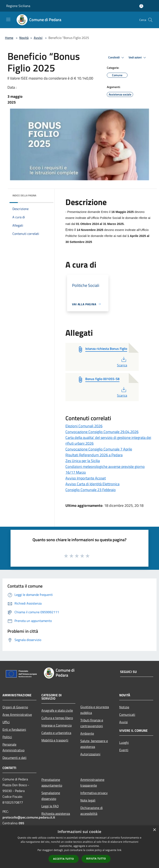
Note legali (88, 800)
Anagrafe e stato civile (57, 710)
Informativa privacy (94, 793)
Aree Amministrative (17, 715)
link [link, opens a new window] (119, 850)
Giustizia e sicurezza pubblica (95, 710)
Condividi (117, 58)
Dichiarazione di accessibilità (92, 811)
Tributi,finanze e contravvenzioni (92, 723)
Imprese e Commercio (57, 725)
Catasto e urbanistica (56, 733)
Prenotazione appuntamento (52, 782)
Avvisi (38, 38)
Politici (7, 737)
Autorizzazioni (90, 754)
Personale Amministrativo (13, 747)
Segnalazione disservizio (51, 796)
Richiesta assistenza (56, 814)
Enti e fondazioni (14, 729)
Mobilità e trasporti (55, 740)
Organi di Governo (15, 707)
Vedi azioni (138, 58)
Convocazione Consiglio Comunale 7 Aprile (99, 449)
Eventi (124, 750)
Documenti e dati (14, 758)
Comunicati (127, 715)
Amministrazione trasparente (92, 782)
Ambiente (87, 733)
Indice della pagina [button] (24, 195)
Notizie (124, 707)
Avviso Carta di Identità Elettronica (92, 484)
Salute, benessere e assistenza (94, 744)
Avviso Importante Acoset (86, 478)
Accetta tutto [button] (64, 859)
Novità (24, 38)
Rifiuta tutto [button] (96, 859)
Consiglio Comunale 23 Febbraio (91, 490)
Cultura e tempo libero (57, 718)
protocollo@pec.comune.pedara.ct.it (29, 817)
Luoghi (124, 742)
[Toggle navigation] (8, 19)
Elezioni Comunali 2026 (84, 426)
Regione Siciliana (18, 6)
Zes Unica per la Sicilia (83, 461)
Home (9, 38)
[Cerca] (150, 20)
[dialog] (79, 847)
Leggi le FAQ (50, 806)
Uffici (6, 722)
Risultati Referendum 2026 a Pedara (94, 455)
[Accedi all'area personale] (141, 6)
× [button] (154, 830)
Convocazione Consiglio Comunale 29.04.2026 (102, 432)
